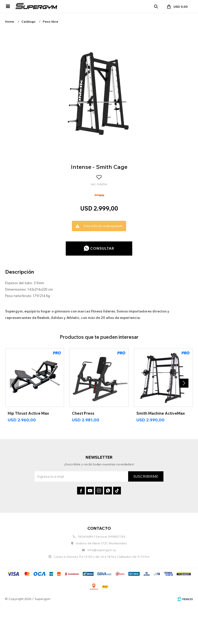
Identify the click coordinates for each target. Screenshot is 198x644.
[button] (184, 383)
